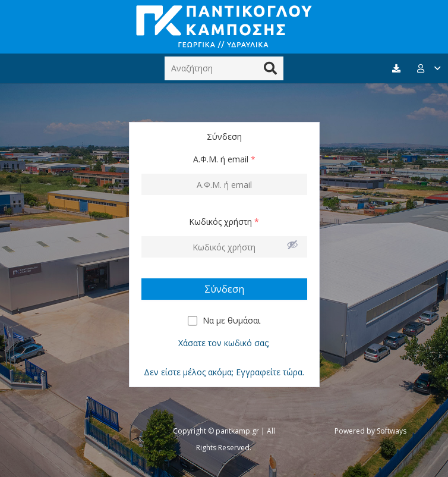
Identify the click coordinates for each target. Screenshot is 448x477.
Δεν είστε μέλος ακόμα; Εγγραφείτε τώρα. (224, 372)
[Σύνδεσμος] (224, 27)
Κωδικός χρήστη (224, 222)
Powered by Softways (370, 431)
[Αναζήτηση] (224, 68)
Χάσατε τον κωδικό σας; (224, 343)
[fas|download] (398, 69)
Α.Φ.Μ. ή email (224, 159)
